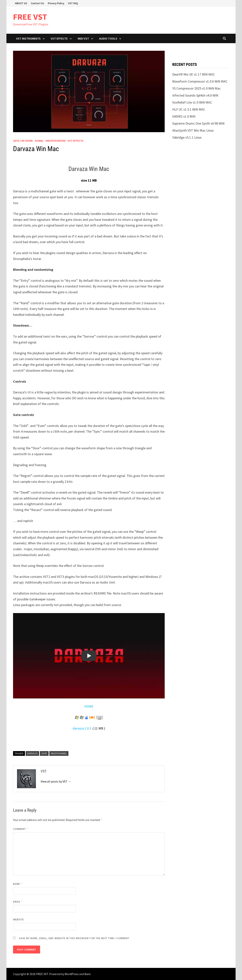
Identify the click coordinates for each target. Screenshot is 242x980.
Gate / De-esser (23, 141)
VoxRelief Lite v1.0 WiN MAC (192, 102)
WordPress (72, 974)
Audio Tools (108, 38)
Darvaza (32, 753)
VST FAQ (73, 3)
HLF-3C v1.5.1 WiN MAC (189, 109)
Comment (21, 829)
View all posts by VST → (56, 781)
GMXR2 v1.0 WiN (184, 116)
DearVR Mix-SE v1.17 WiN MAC (194, 74)
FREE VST (30, 17)
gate (44, 753)
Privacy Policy (56, 3)
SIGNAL (39, 141)
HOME (89, 706)
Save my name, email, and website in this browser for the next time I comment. (74, 938)
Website (19, 919)
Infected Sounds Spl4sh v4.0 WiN (195, 95)
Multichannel (59, 753)
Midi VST (83, 38)
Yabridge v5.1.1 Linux (187, 137)
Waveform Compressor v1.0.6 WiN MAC (200, 81)
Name (18, 884)
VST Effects (59, 38)
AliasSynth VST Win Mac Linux (193, 130)
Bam (88, 974)
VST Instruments (28, 38)
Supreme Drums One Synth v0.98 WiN (198, 123)
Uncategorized (56, 141)
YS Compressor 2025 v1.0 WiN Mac (196, 88)
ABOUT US (21, 3)
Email (18, 902)
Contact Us (37, 3)
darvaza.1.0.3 (82, 728)
